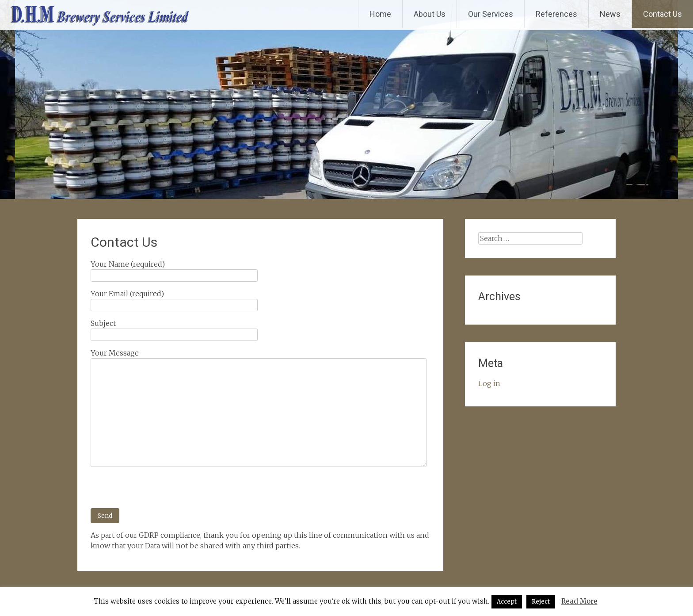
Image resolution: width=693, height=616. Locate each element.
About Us (430, 14)
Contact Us (663, 14)
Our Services (491, 14)
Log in (489, 383)
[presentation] (158, 491)
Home (380, 14)
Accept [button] (507, 602)
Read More (579, 601)
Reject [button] (541, 602)
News (610, 14)
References (556, 14)
